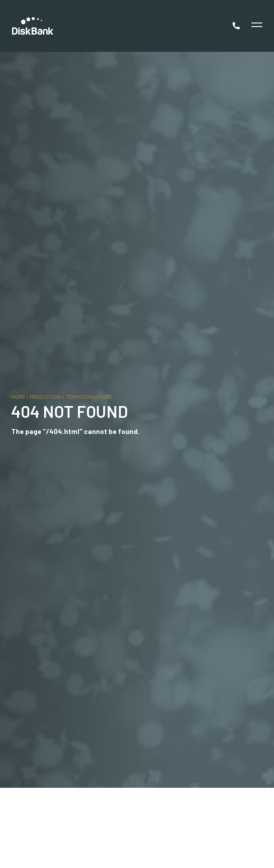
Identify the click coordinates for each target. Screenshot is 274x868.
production (46, 396)
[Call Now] (237, 26)
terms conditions (89, 396)
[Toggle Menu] (256, 26)
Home (18, 396)
